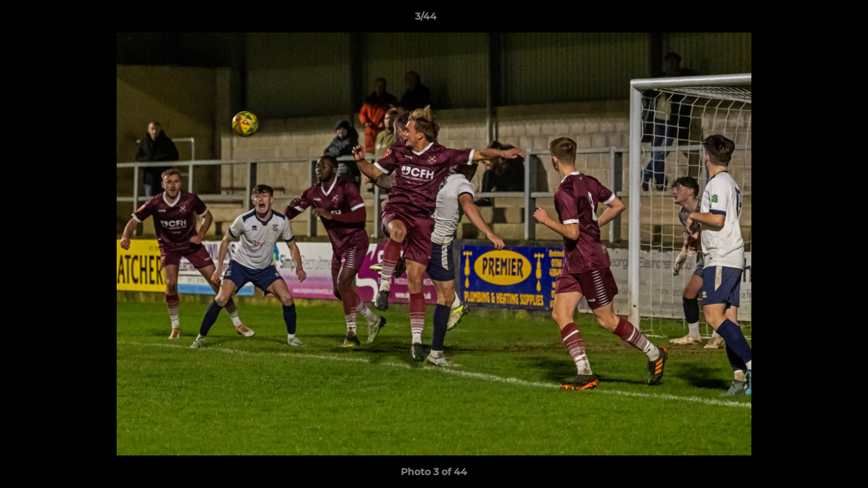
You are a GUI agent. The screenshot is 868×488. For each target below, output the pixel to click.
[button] (811, 20)
